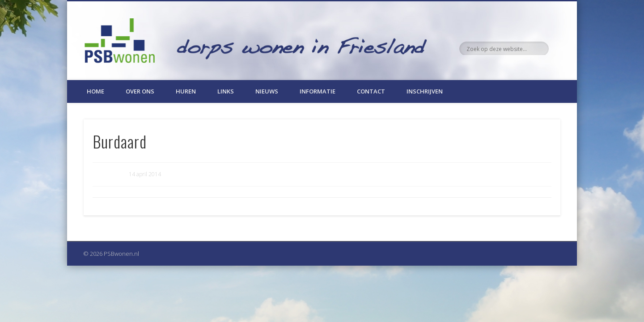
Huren (186, 91)
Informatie (318, 91)
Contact (371, 91)
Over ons (140, 91)
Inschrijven (425, 91)
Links (226, 91)
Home (95, 91)
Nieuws (267, 91)
